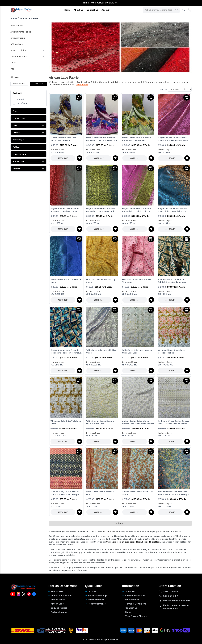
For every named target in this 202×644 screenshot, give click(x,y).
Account (106, 10)
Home (68, 10)
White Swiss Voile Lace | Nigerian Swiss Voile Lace (137, 352)
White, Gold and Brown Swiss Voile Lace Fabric (172, 352)
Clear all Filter (19, 84)
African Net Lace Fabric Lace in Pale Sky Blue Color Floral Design (173, 493)
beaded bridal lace (151, 542)
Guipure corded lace (132, 542)
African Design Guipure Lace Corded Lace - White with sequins (138, 422)
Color (29, 126)
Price (29, 111)
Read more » (82, 85)
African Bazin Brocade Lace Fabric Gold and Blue (63, 139)
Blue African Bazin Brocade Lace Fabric (66, 281)
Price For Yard (29, 154)
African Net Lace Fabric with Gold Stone (138, 493)
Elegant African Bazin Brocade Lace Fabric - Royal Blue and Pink (102, 139)
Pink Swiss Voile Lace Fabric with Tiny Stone (137, 281)
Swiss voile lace (114, 542)
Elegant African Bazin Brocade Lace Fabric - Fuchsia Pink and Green (136, 210)
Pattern (29, 147)
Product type (29, 118)
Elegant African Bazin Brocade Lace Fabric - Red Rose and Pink (173, 139)
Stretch (29, 169)
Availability (29, 93)
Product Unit (29, 162)
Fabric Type (29, 140)
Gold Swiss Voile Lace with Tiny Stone (101, 281)
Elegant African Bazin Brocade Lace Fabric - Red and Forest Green (65, 210)
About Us (79, 10)
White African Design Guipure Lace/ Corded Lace (100, 422)
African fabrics (110, 531)
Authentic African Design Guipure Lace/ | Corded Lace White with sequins (174, 423)
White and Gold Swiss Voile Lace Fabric (66, 422)
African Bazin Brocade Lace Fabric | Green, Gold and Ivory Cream (172, 281)
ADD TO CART (63, 158)
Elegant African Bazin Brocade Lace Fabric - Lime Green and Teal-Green (101, 210)
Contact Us (93, 10)
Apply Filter (38, 84)
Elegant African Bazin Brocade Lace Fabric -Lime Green (136, 139)
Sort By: (164, 89)
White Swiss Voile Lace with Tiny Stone (101, 352)
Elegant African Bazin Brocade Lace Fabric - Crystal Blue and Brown (172, 210)
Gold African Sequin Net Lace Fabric (100, 493)
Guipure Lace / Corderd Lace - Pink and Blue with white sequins (66, 493)
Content (29, 133)
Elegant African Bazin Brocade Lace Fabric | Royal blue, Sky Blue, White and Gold (66, 352)
